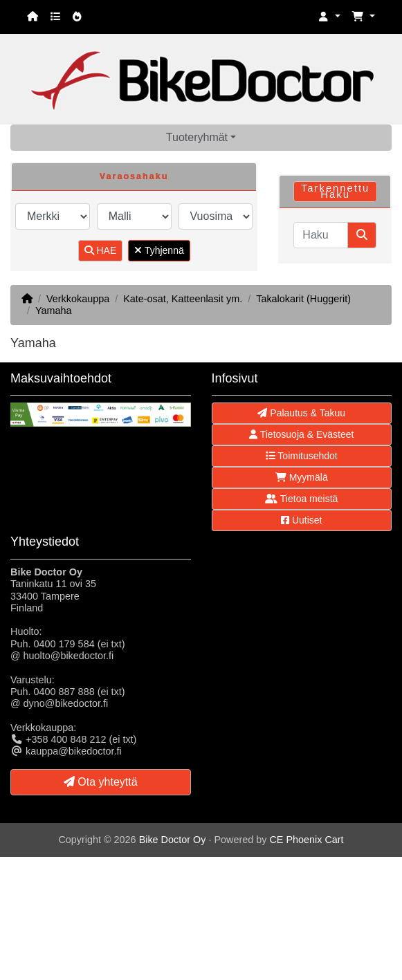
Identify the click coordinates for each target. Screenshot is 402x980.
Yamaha (54, 311)
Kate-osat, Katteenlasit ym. (183, 299)
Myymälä (302, 477)
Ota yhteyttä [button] (101, 782)
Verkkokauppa (78, 299)
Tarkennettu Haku (335, 191)
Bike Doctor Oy (173, 840)
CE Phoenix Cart (306, 840)
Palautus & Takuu (301, 413)
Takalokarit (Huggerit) (303, 299)
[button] (329, 17)
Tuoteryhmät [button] (197, 137)
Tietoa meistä (301, 499)
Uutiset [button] (301, 520)
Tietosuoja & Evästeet (301, 434)
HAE (101, 250)
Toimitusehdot (302, 456)
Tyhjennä (159, 250)
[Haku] (321, 235)
